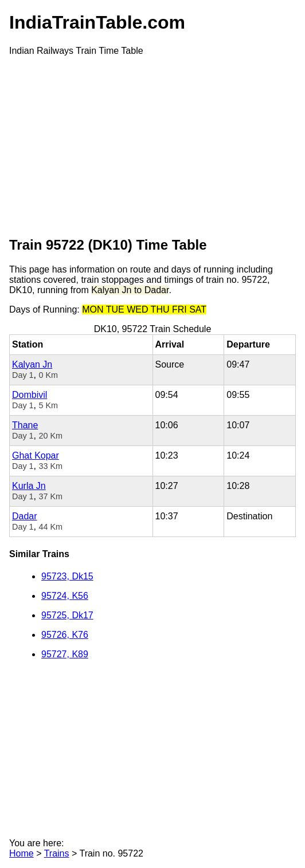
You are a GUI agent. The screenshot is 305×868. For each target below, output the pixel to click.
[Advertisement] (152, 145)
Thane (25, 425)
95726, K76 (65, 635)
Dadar (25, 516)
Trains (57, 853)
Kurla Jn (29, 486)
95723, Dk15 (67, 576)
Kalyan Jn (32, 364)
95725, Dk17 (67, 615)
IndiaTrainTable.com (97, 22)
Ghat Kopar (36, 455)
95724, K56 (65, 596)
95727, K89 (65, 654)
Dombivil (30, 395)
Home (21, 853)
